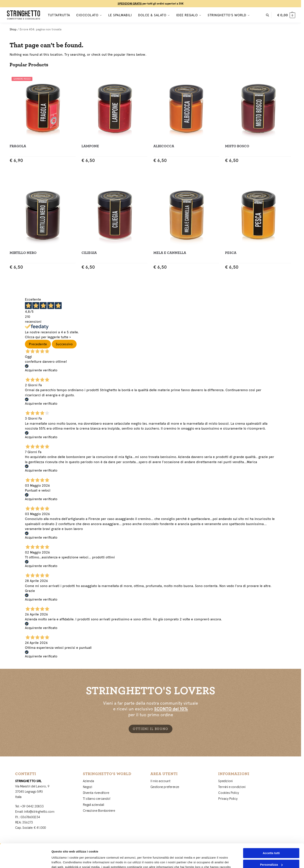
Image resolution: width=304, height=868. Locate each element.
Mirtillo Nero (23, 253)
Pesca (231, 253)
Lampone (90, 146)
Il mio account (160, 781)
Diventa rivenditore (96, 793)
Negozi (88, 787)
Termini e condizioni (232, 787)
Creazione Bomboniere (99, 811)
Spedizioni (225, 781)
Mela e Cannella (170, 253)
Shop (13, 29)
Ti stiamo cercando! (97, 799)
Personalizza (271, 842)
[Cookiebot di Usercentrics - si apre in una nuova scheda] (25, 860)
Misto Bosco (237, 146)
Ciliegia (89, 253)
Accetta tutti (271, 831)
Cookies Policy (228, 793)
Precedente (38, 344)
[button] (286, 15)
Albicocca (164, 146)
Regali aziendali (94, 805)
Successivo (64, 344)
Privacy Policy (228, 799)
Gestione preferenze (165, 787)
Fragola (18, 146)
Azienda (88, 781)
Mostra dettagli (62, 860)
